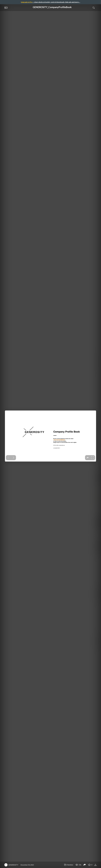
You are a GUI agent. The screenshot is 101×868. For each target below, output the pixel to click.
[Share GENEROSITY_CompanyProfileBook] (85, 865)
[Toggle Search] (94, 8)
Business (69, 865)
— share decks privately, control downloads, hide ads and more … (50, 2)
